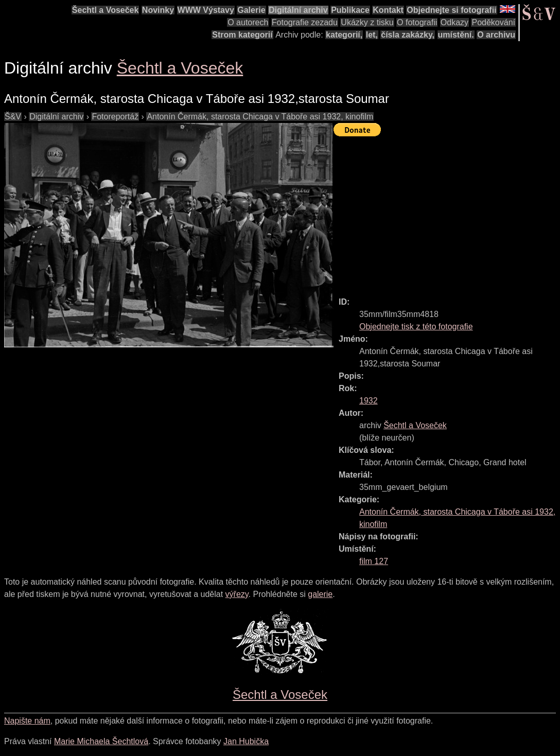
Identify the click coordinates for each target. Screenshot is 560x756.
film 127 (374, 561)
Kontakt (388, 10)
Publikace (350, 10)
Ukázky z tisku (367, 22)
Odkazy (454, 22)
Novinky (158, 10)
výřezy (237, 594)
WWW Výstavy (206, 10)
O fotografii (417, 22)
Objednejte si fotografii (451, 10)
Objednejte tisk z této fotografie (416, 327)
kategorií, (344, 35)
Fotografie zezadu (305, 22)
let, (372, 35)
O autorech (248, 22)
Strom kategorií (242, 35)
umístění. (456, 35)
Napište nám (27, 721)
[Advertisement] (447, 212)
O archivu (496, 35)
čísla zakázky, (408, 35)
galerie (320, 594)
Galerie (251, 10)
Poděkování (493, 22)
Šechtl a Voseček (106, 10)
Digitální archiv (298, 10)
